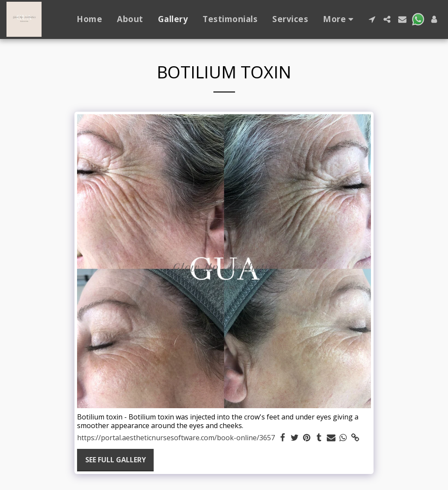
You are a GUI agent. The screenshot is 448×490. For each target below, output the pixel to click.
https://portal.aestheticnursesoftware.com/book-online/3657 (176, 438)
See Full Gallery (116, 460)
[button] (372, 19)
